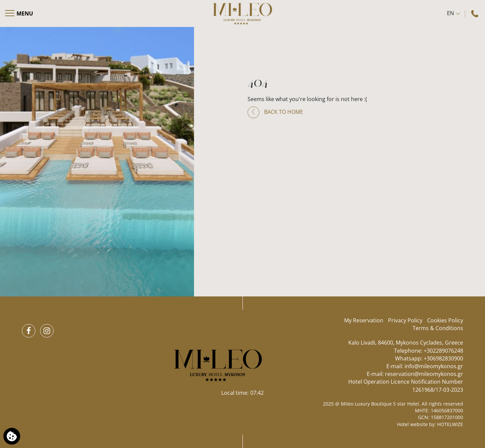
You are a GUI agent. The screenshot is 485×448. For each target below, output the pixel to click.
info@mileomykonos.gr (434, 366)
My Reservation (364, 320)
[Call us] (476, 13)
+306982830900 (443, 358)
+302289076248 (443, 351)
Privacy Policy (405, 320)
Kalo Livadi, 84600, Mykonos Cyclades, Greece (406, 343)
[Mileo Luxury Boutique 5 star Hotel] (243, 13)
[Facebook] (29, 331)
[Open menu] (19, 13)
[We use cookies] (12, 436)
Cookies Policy (445, 320)
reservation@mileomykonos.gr (424, 374)
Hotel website (412, 424)
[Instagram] (47, 331)
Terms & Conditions (438, 328)
